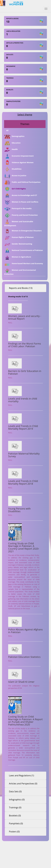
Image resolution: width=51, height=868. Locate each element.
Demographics (14, 136)
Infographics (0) (17, 800)
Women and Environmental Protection (20, 271)
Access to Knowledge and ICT (21, 196)
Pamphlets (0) (16, 823)
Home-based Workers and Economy (24, 264)
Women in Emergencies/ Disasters (23, 231)
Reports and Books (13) (21, 288)
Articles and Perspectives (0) (23, 784)
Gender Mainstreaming (18, 244)
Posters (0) (14, 832)
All (7, 131)
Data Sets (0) (15, 791)
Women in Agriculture (18, 257)
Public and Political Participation (22, 182)
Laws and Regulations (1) (21, 775)
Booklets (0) (15, 816)
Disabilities (13, 169)
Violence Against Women (19, 163)
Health (11, 150)
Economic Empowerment (19, 156)
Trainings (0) (15, 807)
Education (12, 143)
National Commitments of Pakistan (24, 251)
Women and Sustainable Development (19, 223)
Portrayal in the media (18, 209)
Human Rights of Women (19, 237)
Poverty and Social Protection (21, 215)
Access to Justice (15, 176)
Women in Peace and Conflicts (21, 202)
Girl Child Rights (15, 189)
